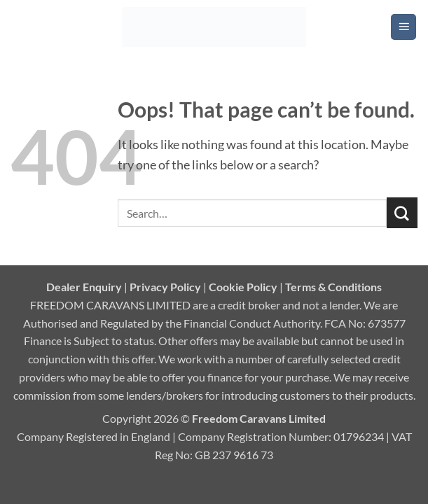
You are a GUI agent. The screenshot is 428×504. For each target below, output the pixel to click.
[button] (403, 27)
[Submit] (402, 213)
